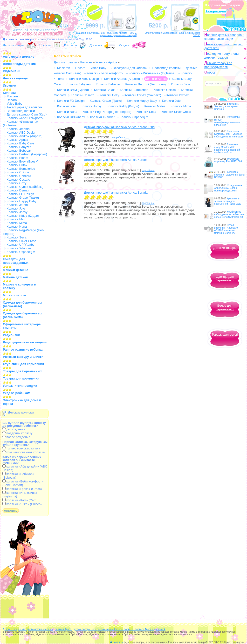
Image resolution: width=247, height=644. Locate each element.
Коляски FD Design (21, 194)
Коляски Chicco (18, 172)
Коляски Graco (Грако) (23, 198)
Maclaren (13, 96)
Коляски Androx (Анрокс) (25, 136)
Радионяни (11, 335)
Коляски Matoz (17, 219)
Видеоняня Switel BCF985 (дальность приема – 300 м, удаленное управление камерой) (107, 34)
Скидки (124, 45)
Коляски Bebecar (19, 151)
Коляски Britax (17, 165)
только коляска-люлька (21, 448)
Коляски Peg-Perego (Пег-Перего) (107, 112)
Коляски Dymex (18, 190)
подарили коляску (17, 433)
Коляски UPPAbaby (21, 245)
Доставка (96, 45)
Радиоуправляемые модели (25, 342)
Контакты (70, 45)
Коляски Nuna (17, 227)
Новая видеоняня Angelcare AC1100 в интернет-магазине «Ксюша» (226, 229)
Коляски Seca (17, 237)
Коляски (9, 93)
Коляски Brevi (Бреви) (23, 161)
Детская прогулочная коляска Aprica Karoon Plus (119, 127)
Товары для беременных (22, 371)
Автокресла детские (19, 57)
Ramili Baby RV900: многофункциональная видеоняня (227, 121)
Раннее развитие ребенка (23, 349)
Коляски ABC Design (22, 132)
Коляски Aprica (106, 62)
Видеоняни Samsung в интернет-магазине (227, 106)
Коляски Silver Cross (21, 241)
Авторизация (216, 11)
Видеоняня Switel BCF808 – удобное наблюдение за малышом (229, 134)
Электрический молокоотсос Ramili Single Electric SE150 (173, 34)
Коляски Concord (19, 176)
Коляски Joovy (17, 212)
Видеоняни (12, 71)
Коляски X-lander (19, 248)
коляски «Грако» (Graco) (22, 489)
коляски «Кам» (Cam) (20, 500)
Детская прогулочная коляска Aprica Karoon (116, 160)
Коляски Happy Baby (22, 201)
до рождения (14, 429)
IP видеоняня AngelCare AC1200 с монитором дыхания (228, 188)
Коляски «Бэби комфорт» (25, 118)
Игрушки (10, 85)
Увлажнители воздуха (20, 386)
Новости (45, 45)
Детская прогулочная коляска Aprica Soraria (116, 193)
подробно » (119, 138)
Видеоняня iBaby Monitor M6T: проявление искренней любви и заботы (227, 149)
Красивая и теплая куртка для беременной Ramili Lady (228, 201)
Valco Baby (15, 104)
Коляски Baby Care (21, 143)
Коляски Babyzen (19, 147)
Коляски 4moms (18, 129)
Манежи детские (15, 270)
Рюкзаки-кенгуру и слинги (23, 357)
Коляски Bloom (17, 158)
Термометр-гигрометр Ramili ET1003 (228, 160)
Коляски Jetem (17, 205)
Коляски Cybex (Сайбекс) (25, 187)
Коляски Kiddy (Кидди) (23, 216)
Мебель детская (15, 277)
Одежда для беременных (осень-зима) (22, 315)
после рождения (16, 437)
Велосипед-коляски (21, 111)
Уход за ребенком (17, 393)
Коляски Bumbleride (21, 169)
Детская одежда (15, 78)
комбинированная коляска (24, 452)
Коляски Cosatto (18, 180)
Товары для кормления (21, 378)
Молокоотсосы (14, 295)
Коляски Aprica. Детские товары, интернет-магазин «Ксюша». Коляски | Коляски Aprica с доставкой (110, 629)
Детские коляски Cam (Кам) (27, 114)
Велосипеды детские (19, 64)
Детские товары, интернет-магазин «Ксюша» (28, 629)
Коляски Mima (17, 223)
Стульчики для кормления (23, 364)
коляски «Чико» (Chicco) (22, 504)
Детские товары (14, 45)
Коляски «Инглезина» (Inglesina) (152, 73)
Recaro (12, 100)
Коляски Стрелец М (21, 252)
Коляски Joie (16, 208)
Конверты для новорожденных (16, 261)
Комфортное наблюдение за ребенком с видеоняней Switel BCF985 (229, 214)
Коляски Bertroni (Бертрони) (27, 154)
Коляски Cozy (17, 183)
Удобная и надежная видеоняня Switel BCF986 (230, 175)
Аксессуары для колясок (25, 107)
